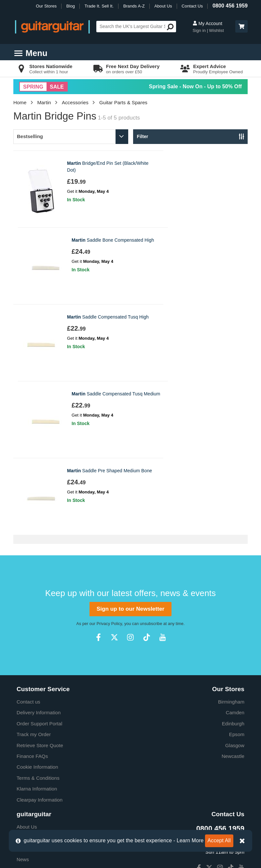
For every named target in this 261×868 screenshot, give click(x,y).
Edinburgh (233, 570)
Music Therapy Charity (41, 727)
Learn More (190, 840)
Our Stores (46, 6)
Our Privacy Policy (37, 739)
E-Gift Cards (30, 684)
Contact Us (192, 6)
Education (28, 717)
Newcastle (233, 602)
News (23, 706)
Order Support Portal (39, 570)
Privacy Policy (109, 470)
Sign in (200, 30)
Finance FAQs (32, 602)
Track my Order (34, 581)
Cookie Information (37, 613)
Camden (235, 559)
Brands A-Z (134, 6)
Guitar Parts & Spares (123, 102)
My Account (207, 23)
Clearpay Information (40, 646)
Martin (44, 102)
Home (20, 102)
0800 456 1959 (230, 6)
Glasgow (235, 592)
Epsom (237, 581)
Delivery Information (39, 559)
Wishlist (216, 30)
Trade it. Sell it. (33, 695)
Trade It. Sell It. (99, 6)
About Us (163, 6)
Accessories (75, 102)
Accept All (219, 840)
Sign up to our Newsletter (130, 455)
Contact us (28, 548)
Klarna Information (37, 635)
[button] (241, 26)
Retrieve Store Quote (40, 592)
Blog (71, 6)
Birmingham (231, 548)
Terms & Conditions (38, 624)
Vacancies (28, 749)
